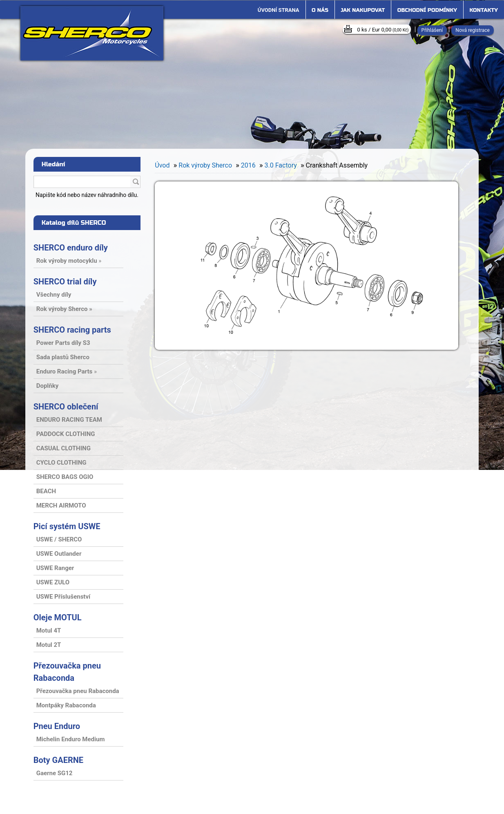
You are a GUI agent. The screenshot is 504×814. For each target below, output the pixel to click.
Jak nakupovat (363, 10)
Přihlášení (432, 30)
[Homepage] (279, 10)
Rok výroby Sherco (205, 165)
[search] (136, 182)
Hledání (54, 164)
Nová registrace (473, 30)
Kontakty (484, 10)
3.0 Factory (281, 165)
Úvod (162, 165)
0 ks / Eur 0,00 (383, 30)
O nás (320, 10)
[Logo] (92, 33)
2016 (248, 165)
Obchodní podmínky (427, 10)
